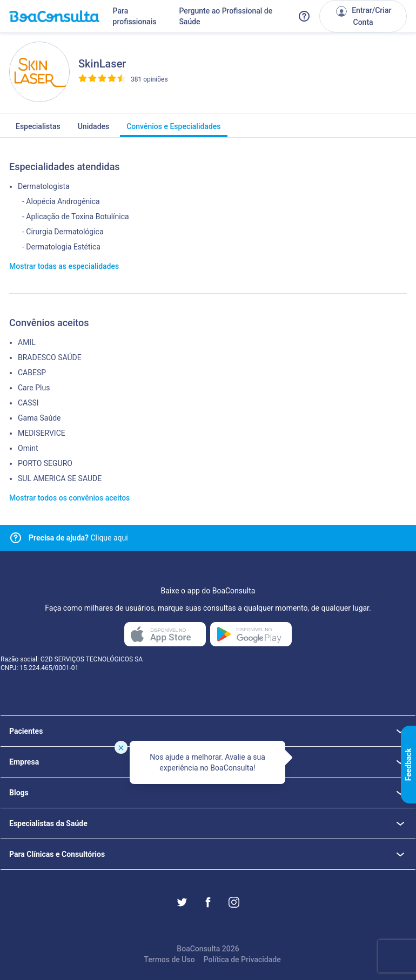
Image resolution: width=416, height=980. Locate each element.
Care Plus (34, 388)
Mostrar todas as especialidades (64, 266)
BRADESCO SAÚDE (50, 357)
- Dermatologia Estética (61, 247)
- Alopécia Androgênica (61, 201)
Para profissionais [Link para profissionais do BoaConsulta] (135, 16)
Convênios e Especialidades (173, 130)
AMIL (27, 342)
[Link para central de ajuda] (16, 538)
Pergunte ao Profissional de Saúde (226, 16)
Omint (28, 448)
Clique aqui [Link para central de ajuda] (78, 538)
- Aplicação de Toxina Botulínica (76, 217)
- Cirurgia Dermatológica (63, 232)
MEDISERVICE (42, 433)
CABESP (32, 373)
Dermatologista (44, 186)
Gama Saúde (39, 418)
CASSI (28, 403)
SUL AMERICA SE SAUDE (60, 478)
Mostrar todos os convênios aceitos (69, 498)
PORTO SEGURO (45, 463)
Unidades (94, 130)
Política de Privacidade (242, 959)
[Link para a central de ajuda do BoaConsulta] (304, 16)
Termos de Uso (169, 959)
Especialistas (38, 130)
